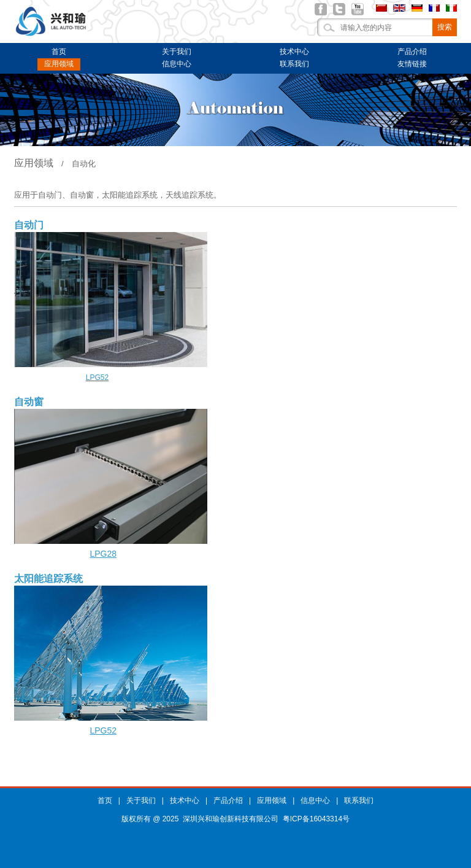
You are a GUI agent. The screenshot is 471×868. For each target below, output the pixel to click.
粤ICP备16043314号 (316, 819)
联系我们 (294, 64)
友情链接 (412, 64)
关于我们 (177, 52)
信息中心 (177, 64)
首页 (59, 52)
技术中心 (294, 52)
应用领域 (59, 64)
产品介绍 (412, 52)
